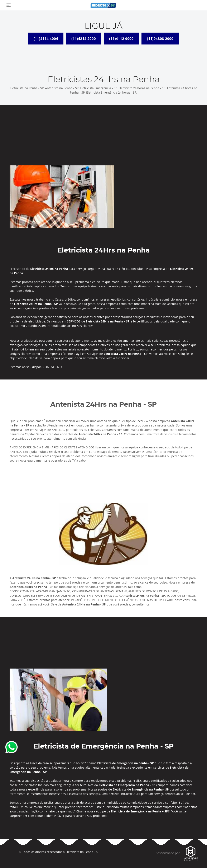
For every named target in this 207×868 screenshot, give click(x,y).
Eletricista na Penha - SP (82, 852)
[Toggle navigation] (9, 5)
